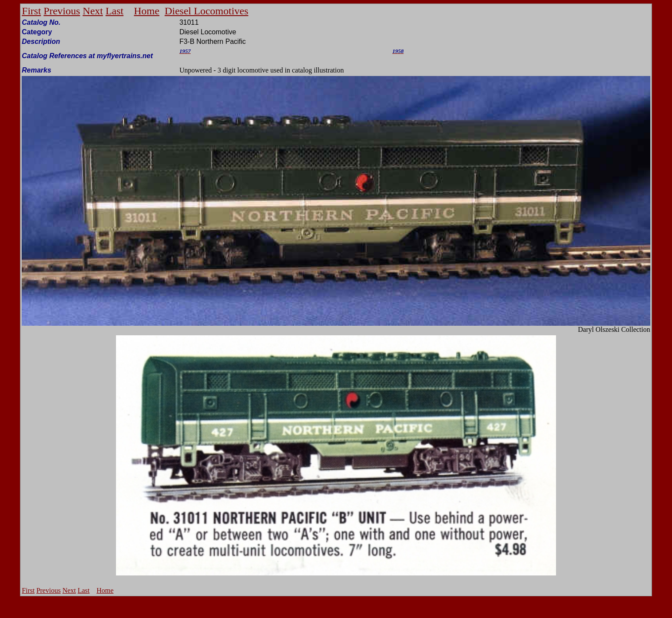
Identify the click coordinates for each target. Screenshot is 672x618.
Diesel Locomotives (207, 11)
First (31, 11)
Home (147, 11)
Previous (62, 11)
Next (93, 11)
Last (114, 11)
